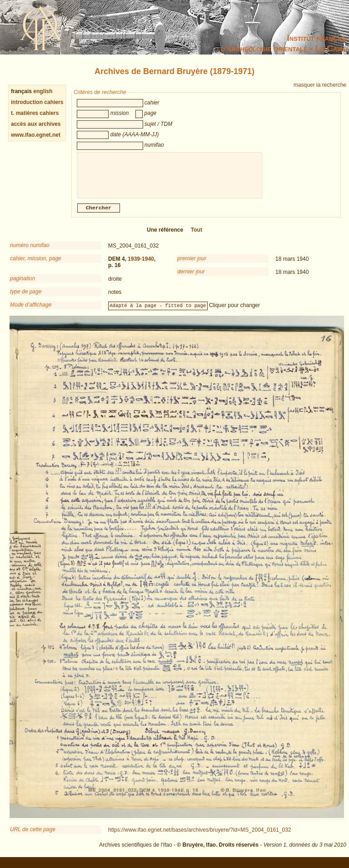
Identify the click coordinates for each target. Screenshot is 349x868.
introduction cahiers (37, 102)
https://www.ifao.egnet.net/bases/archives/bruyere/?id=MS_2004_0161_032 (200, 835)
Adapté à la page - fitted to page (158, 311)
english (43, 91)
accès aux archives (36, 124)
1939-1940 (141, 264)
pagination (22, 284)
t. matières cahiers (35, 113)
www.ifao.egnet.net (36, 135)
